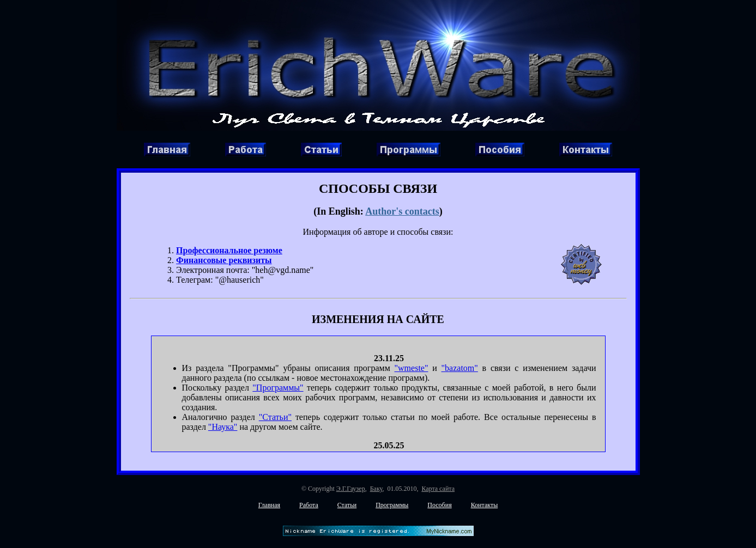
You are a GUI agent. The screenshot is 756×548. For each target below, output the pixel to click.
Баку (376, 489)
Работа (309, 505)
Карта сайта (438, 489)
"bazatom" (460, 368)
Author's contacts (402, 211)
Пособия (439, 505)
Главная (269, 505)
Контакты (485, 505)
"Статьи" (275, 417)
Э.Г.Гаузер (351, 489)
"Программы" (278, 388)
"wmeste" (412, 368)
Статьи (347, 505)
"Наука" (223, 427)
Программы (392, 505)
